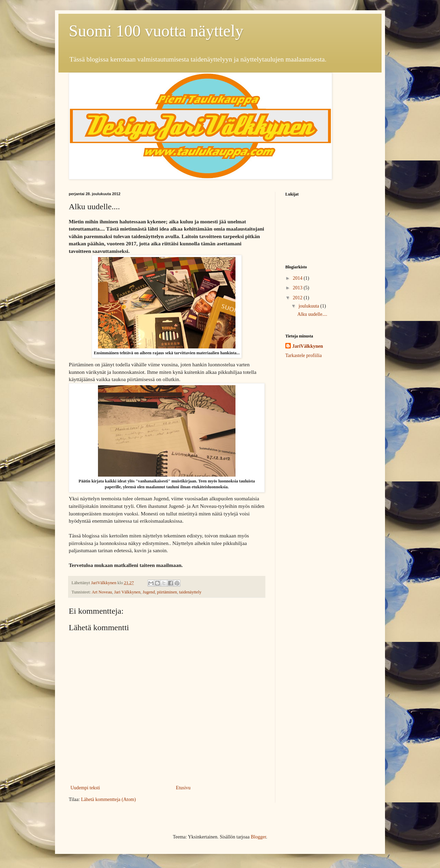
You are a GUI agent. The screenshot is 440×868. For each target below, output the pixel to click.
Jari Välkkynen (127, 592)
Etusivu (183, 788)
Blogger (258, 837)
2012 (298, 298)
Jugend (149, 592)
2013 (298, 288)
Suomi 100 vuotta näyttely (156, 31)
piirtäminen (167, 592)
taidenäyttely (190, 592)
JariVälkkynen (307, 346)
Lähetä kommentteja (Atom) (108, 799)
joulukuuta (309, 306)
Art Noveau (102, 592)
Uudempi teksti (85, 788)
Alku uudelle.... (312, 314)
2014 (298, 278)
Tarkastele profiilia (304, 355)
